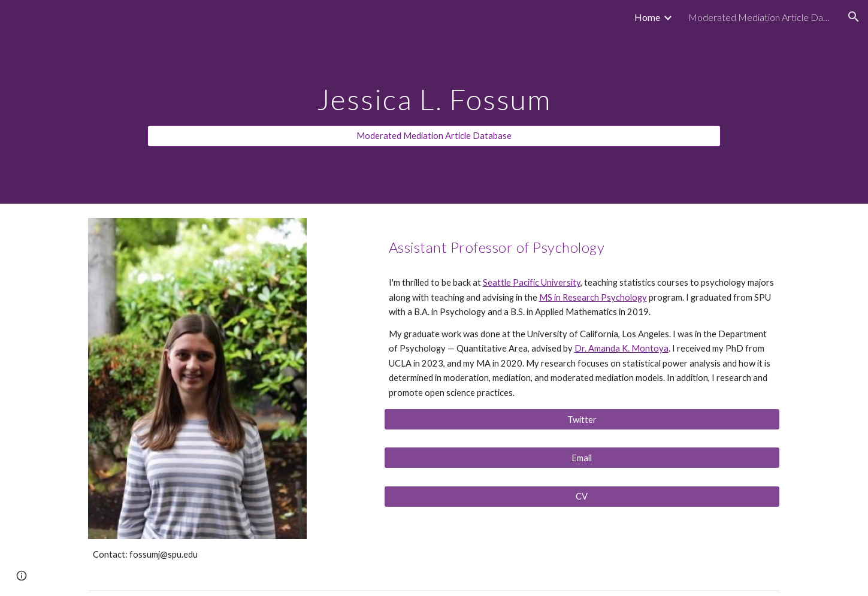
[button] (854, 17)
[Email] (582, 458)
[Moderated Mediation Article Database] (434, 136)
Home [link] (647, 17)
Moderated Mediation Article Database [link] (760, 17)
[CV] (582, 497)
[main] (434, 91)
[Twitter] (582, 419)
